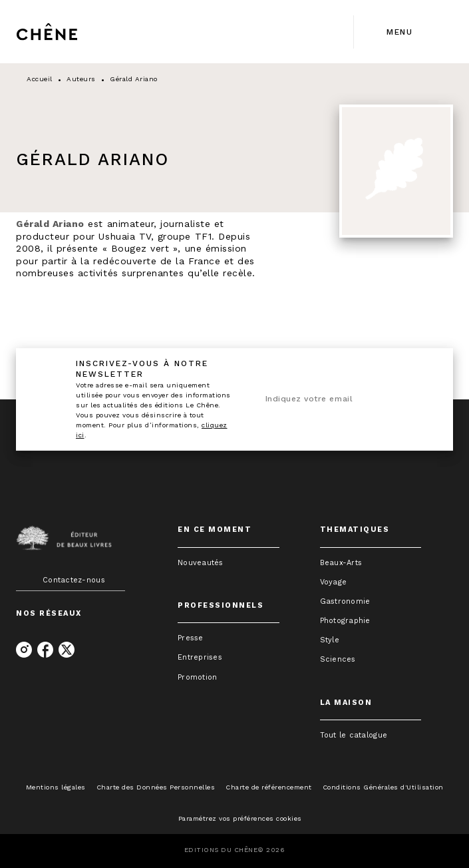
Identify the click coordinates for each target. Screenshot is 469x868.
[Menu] (403, 32)
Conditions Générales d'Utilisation (383, 787)
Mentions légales (56, 787)
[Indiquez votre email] (328, 399)
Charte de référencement (269, 787)
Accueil (40, 79)
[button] (229, 563)
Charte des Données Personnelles (156, 787)
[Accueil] (72, 32)
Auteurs (81, 79)
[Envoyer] (416, 399)
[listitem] (24, 650)
